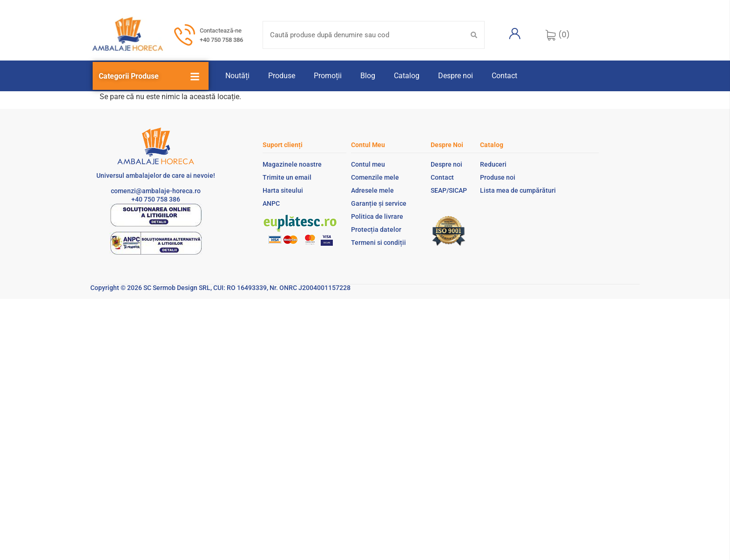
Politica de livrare (377, 216)
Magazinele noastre (292, 164)
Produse (282, 76)
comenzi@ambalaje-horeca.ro (156, 191)
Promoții (328, 76)
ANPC (271, 203)
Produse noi (498, 177)
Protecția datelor (376, 229)
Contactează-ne (221, 30)
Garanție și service (379, 203)
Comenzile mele (375, 177)
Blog (368, 76)
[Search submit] (474, 35)
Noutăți (237, 76)
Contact (504, 76)
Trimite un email (287, 177)
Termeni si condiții (379, 243)
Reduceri (493, 164)
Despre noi (456, 76)
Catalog (407, 76)
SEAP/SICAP (449, 190)
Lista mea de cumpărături (518, 190)
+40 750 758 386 (221, 40)
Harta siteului (283, 190)
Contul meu (368, 164)
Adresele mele (372, 190)
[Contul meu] (515, 34)
